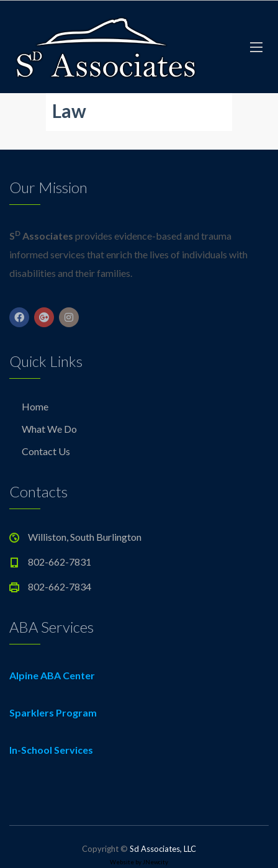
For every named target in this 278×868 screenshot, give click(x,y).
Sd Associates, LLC (163, 849)
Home (35, 406)
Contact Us (46, 451)
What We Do (49, 429)
